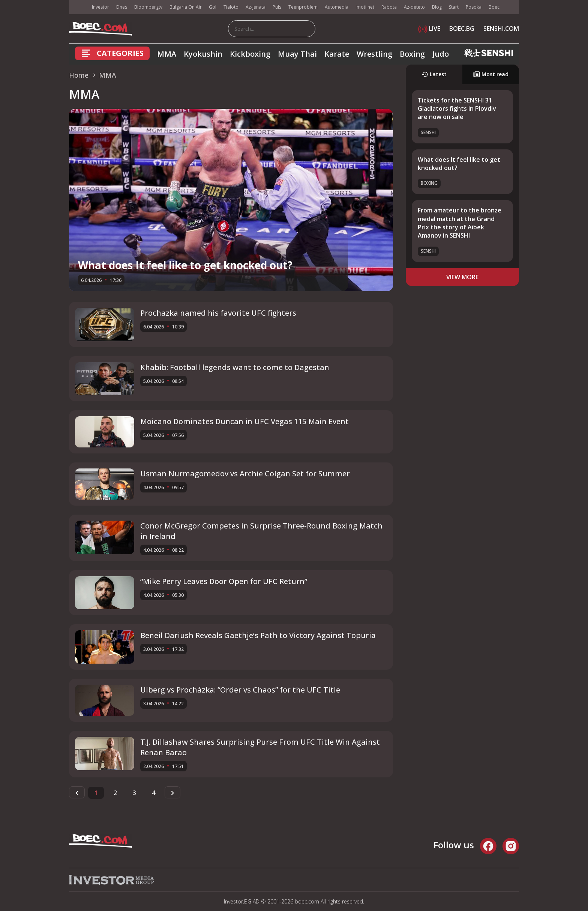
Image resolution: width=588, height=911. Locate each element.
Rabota (389, 7)
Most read (491, 74)
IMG (78, 7)
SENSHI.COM (501, 29)
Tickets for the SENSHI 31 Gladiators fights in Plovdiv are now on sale (457, 109)
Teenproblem (303, 7)
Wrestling (374, 54)
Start (454, 7)
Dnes (122, 7)
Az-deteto (414, 7)
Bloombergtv (148, 7)
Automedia (337, 7)
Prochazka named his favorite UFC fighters (218, 313)
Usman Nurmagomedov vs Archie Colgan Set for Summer (245, 474)
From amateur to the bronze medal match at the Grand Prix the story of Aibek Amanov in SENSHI (460, 223)
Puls (277, 7)
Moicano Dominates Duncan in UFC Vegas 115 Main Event (244, 421)
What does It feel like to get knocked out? (185, 265)
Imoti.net (365, 7)
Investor (100, 7)
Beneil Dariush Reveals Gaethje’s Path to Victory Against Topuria (258, 635)
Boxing (412, 54)
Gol (213, 7)
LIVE (429, 29)
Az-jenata (256, 7)
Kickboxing (250, 54)
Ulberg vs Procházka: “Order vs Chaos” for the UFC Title (240, 690)
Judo (441, 54)
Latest (434, 74)
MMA (167, 54)
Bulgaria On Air (186, 7)
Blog (437, 7)
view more (462, 277)
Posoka (474, 7)
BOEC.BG (462, 29)
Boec (494, 7)
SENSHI (428, 132)
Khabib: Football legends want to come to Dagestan (235, 367)
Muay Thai (297, 54)
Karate (337, 54)
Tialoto (231, 7)
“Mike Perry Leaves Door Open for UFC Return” (224, 581)
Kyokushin (203, 54)
